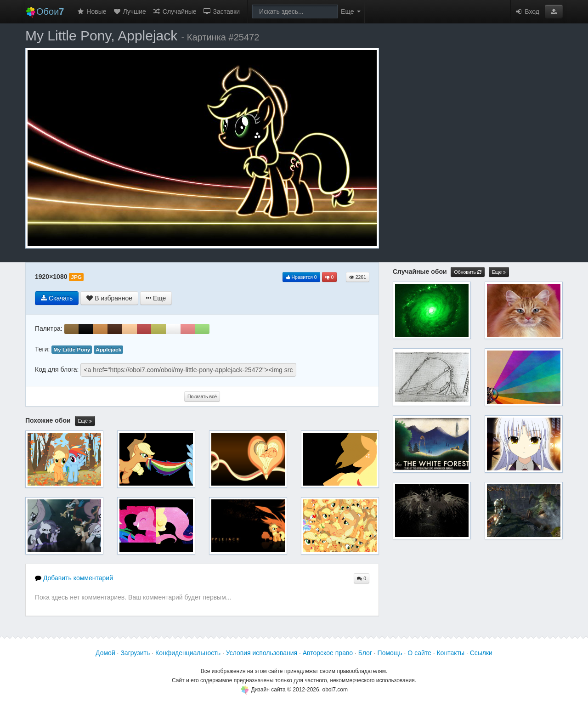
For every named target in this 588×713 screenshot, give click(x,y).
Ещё (85, 421)
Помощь (390, 653)
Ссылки (481, 653)
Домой (105, 653)
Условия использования (262, 653)
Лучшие (130, 11)
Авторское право (328, 653)
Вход (527, 11)
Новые (91, 11)
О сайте (419, 653)
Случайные (175, 11)
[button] (554, 11)
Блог (365, 653)
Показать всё (202, 396)
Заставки (222, 11)
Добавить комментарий (74, 578)
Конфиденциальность (188, 653)
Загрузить (135, 653)
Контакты (450, 653)
